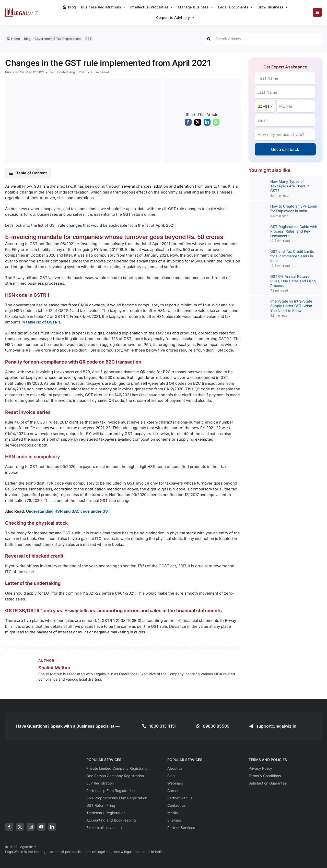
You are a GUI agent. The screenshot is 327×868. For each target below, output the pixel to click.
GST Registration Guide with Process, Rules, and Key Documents (294, 231)
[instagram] (31, 827)
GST (89, 39)
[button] (28, 173)
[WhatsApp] (216, 124)
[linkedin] (52, 827)
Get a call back (285, 149)
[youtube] (41, 827)
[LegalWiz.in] (22, 10)
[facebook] (9, 827)
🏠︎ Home (13, 39)
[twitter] (20, 827)
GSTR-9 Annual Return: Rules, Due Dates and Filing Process (293, 281)
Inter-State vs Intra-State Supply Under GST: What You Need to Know (291, 306)
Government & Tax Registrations (58, 39)
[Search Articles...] (262, 39)
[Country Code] (265, 106)
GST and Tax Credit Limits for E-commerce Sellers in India (292, 256)
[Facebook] (188, 124)
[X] (198, 124)
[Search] (209, 39)
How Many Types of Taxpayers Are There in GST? (290, 186)
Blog (27, 39)
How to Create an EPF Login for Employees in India (294, 208)
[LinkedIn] (207, 124)
